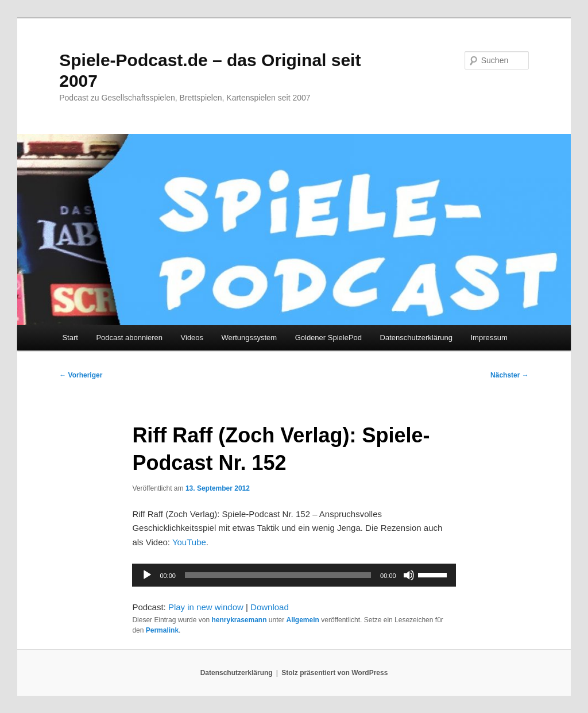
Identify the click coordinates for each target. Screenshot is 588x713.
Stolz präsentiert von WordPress (334, 673)
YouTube (189, 542)
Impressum (489, 338)
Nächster (510, 375)
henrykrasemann (239, 620)
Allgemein (303, 620)
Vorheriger (81, 375)
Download (270, 607)
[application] (294, 575)
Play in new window (206, 607)
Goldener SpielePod (328, 338)
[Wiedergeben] (147, 575)
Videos (192, 338)
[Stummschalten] (409, 575)
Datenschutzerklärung (416, 338)
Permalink (162, 630)
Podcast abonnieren (129, 338)
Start (70, 338)
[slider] (278, 575)
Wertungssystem (249, 338)
